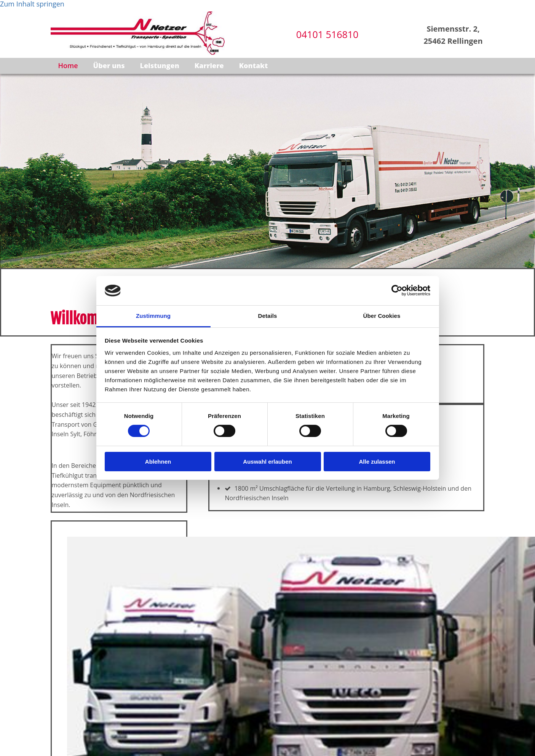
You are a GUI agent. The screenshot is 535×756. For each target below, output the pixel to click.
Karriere (210, 65)
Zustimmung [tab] (153, 316)
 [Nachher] (58, 525)
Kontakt (254, 65)
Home (69, 65)
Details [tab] (268, 316)
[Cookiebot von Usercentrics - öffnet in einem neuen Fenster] (397, 290)
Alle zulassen (377, 462)
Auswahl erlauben (267, 462)
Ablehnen (158, 462)
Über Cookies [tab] (382, 316)
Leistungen (160, 65)
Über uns (110, 65)
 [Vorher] (54, 525)
